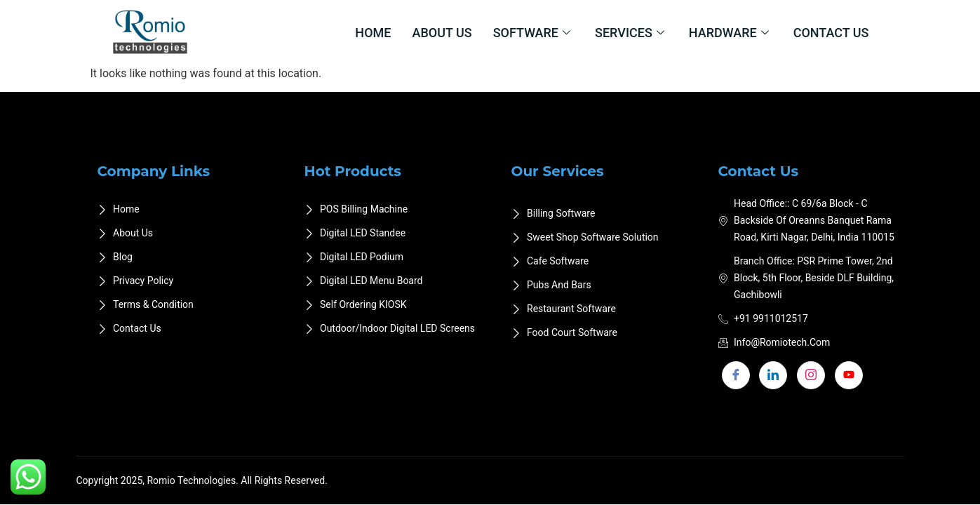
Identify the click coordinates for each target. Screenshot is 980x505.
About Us (442, 33)
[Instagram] (811, 375)
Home (373, 33)
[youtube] (849, 375)
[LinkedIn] (773, 375)
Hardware (731, 33)
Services (631, 33)
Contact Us (831, 33)
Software (533, 33)
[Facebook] (736, 375)
